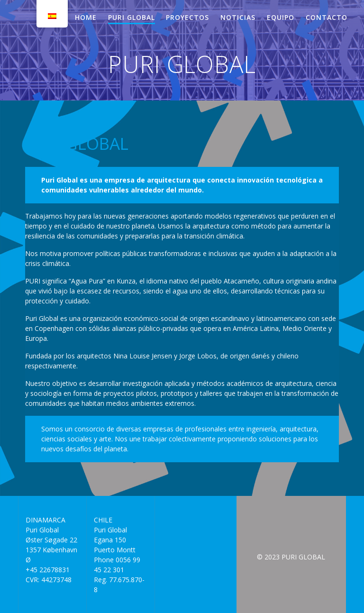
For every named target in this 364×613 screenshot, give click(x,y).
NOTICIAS (238, 17)
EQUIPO (281, 17)
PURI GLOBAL (132, 17)
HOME (86, 17)
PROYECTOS (187, 17)
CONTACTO (327, 17)
